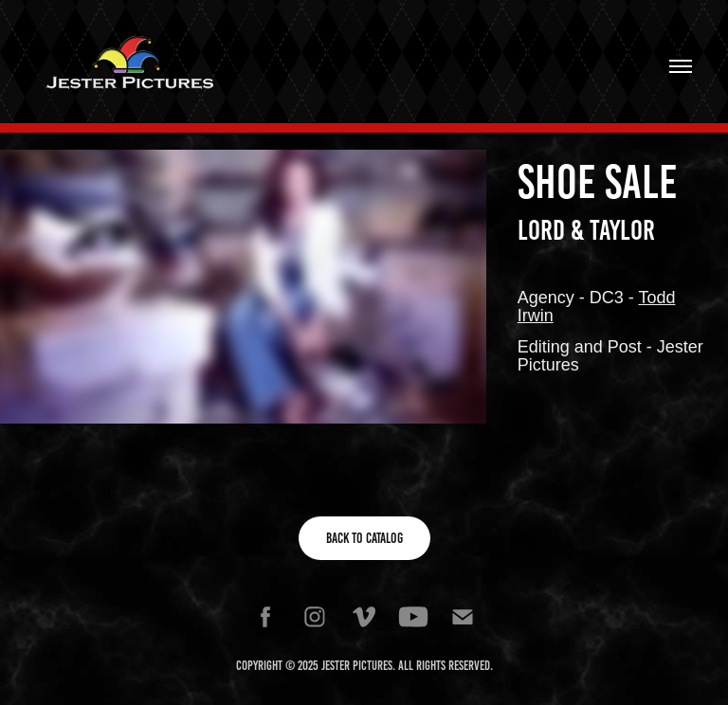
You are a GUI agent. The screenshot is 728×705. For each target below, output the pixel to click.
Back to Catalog (364, 538)
